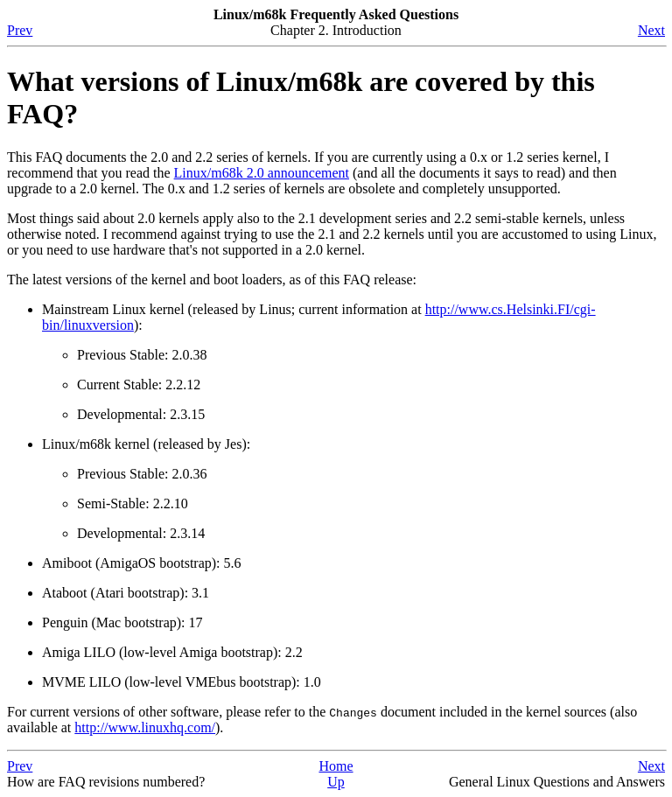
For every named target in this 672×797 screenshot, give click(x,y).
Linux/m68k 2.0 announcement (262, 173)
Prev (20, 30)
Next (651, 30)
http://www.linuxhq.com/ (145, 727)
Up (336, 782)
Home (336, 766)
